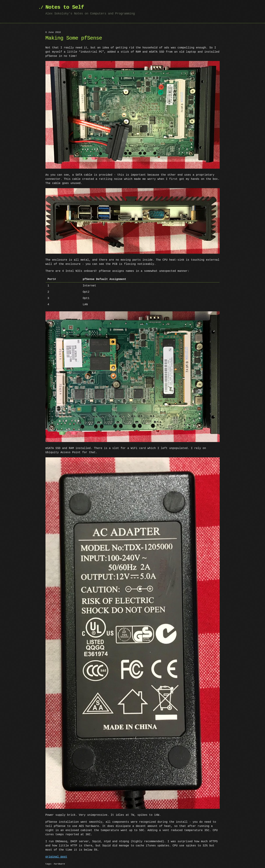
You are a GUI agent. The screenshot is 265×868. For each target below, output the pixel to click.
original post (56, 855)
